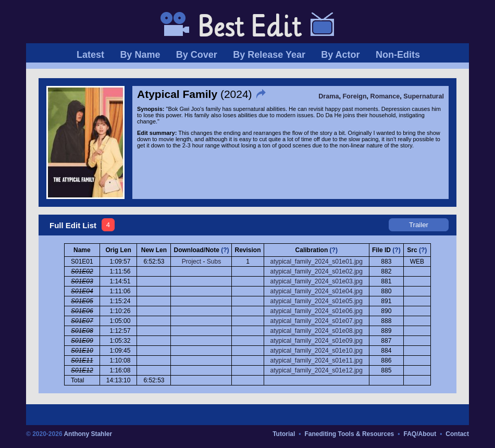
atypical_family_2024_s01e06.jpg (317, 311)
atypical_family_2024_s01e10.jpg (317, 351)
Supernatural (424, 96)
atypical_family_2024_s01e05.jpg (317, 301)
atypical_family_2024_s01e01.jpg (317, 262)
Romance (385, 96)
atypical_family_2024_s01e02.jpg (317, 271)
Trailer (419, 225)
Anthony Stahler (88, 434)
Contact (457, 434)
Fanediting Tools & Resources (349, 434)
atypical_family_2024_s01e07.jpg (317, 321)
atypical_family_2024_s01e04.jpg (317, 291)
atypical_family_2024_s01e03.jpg (317, 281)
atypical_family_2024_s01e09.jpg (317, 341)
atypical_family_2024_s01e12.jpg (317, 370)
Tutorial (284, 434)
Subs (214, 262)
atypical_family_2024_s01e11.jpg (317, 360)
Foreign (354, 96)
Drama (329, 96)
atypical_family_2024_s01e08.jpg (317, 331)
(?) (225, 250)
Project (191, 262)
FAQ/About (420, 434)
